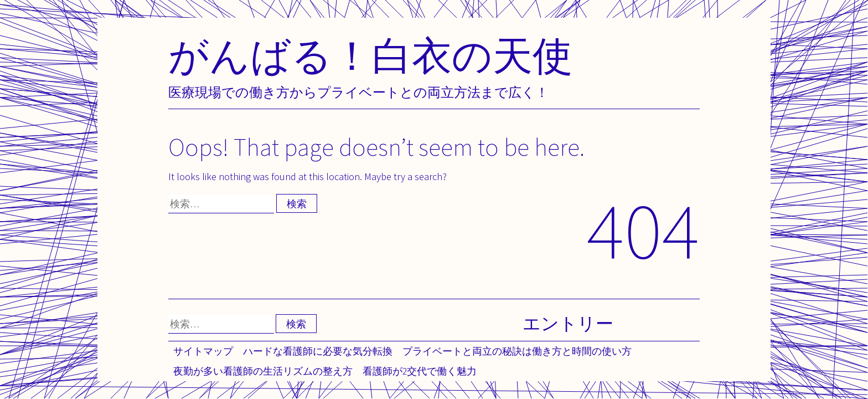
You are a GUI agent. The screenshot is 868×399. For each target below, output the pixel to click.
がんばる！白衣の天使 (370, 55)
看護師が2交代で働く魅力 (420, 371)
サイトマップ (203, 351)
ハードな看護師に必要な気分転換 (318, 351)
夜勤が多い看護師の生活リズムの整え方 (263, 371)
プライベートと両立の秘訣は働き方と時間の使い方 (517, 351)
